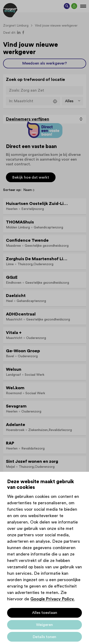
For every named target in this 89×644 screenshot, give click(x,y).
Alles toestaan (45, 613)
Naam (28, 190)
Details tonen (44, 637)
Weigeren (44, 625)
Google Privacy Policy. (52, 599)
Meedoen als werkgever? (45, 63)
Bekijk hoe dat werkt (31, 177)
